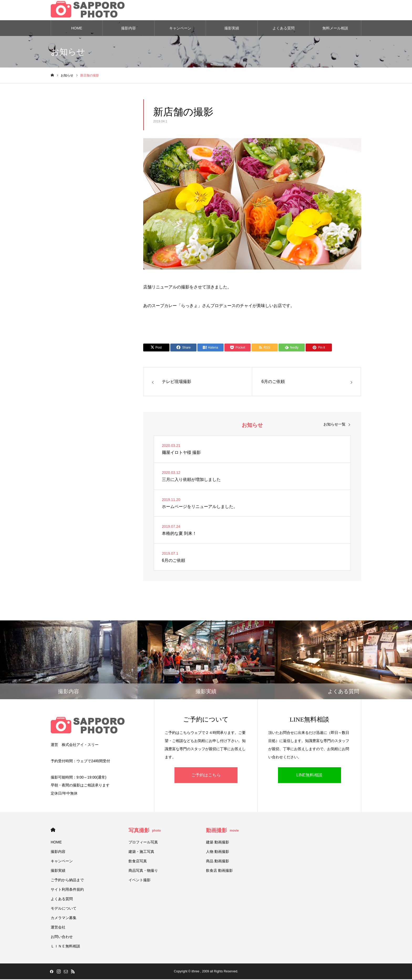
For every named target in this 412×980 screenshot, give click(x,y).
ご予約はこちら (206, 776)
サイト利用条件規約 (67, 890)
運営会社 (58, 928)
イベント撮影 (140, 881)
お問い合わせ (62, 937)
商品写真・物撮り (143, 871)
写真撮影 (145, 831)
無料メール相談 (335, 29)
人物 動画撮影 (218, 852)
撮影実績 (232, 29)
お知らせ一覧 (334, 425)
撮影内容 (128, 29)
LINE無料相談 (310, 776)
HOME (77, 29)
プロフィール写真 (143, 843)
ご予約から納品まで (67, 881)
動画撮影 (222, 831)
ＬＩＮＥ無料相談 (65, 947)
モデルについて (64, 909)
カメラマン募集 (64, 919)
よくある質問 (284, 29)
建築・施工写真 (141, 852)
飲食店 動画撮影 (219, 871)
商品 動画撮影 (218, 862)
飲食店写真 (138, 862)
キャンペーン (180, 29)
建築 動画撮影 (218, 843)
